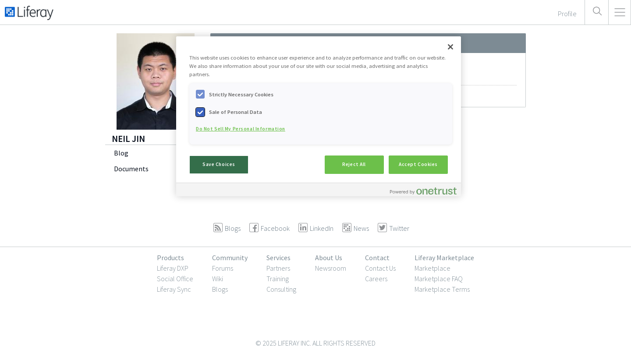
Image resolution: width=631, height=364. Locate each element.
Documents (131, 169)
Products (170, 258)
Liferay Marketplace (444, 258)
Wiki (218, 279)
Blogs (220, 289)
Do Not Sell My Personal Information (241, 129)
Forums (223, 268)
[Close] (450, 47)
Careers (376, 279)
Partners (278, 268)
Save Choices (219, 164)
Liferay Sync (174, 289)
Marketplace (432, 268)
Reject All (354, 164)
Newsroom (331, 268)
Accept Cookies (418, 164)
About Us (329, 258)
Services (278, 258)
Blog (121, 153)
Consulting (281, 289)
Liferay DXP (173, 268)
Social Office (175, 279)
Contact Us (380, 268)
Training (278, 279)
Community (230, 258)
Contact (377, 258)
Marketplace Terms (442, 289)
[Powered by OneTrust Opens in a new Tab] (423, 191)
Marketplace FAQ (439, 279)
